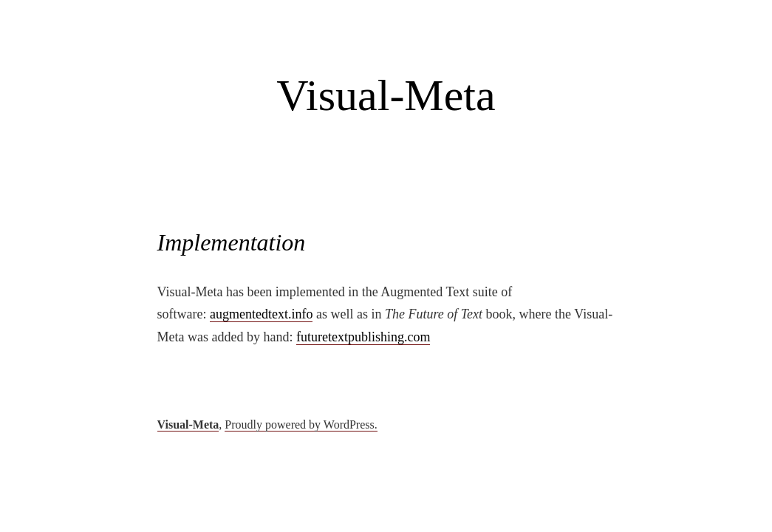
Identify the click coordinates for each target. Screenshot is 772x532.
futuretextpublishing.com (363, 337)
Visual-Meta (386, 95)
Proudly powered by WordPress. (301, 424)
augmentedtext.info (261, 314)
